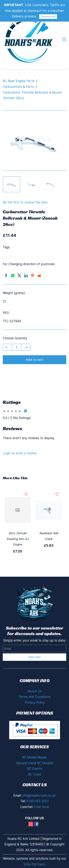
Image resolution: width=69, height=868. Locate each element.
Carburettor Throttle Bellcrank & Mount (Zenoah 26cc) (32, 95)
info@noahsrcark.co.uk (39, 796)
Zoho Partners (34, 864)
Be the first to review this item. (25, 202)
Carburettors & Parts (18, 87)
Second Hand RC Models (34, 763)
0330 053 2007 (38, 801)
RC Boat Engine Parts (18, 81)
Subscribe (35, 657)
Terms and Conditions (34, 697)
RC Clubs (34, 774)
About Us (35, 691)
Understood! (48, 16)
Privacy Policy (35, 703)
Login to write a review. (20, 453)
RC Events (35, 769)
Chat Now (42, 807)
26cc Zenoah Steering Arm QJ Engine (18, 539)
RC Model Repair (34, 757)
